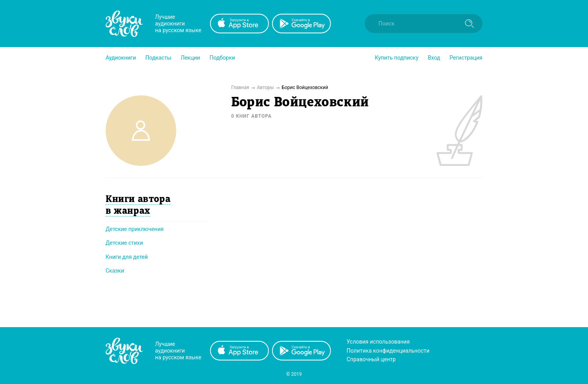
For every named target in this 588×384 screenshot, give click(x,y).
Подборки (222, 58)
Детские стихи (124, 243)
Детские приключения (135, 229)
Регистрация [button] (466, 58)
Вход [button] (434, 58)
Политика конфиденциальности (388, 351)
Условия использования (378, 342)
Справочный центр (371, 359)
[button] (121, 58)
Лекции (190, 58)
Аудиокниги (121, 58)
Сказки (115, 271)
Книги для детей (127, 257)
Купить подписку (397, 58)
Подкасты (158, 58)
